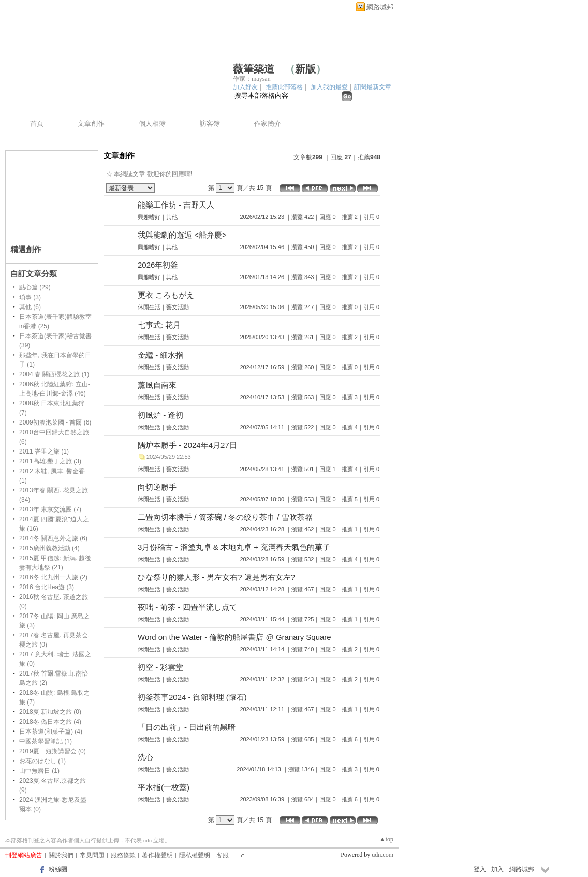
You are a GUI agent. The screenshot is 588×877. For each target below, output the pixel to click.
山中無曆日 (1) (39, 771)
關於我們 (61, 855)
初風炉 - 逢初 (160, 415)
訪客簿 (210, 123)
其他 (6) (30, 307)
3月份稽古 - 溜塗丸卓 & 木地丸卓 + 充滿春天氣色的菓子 (234, 547)
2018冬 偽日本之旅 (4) (50, 722)
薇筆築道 (254, 69)
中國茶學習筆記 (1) (46, 741)
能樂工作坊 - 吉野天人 (176, 205)
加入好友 (245, 87)
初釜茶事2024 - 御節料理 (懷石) (192, 697)
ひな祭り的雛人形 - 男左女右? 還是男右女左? (216, 577)
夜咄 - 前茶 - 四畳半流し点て (187, 607)
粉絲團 (58, 869)
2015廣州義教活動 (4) (49, 548)
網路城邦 (380, 7)
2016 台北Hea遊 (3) (47, 587)
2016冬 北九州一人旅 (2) (53, 577)
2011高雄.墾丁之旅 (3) (50, 461)
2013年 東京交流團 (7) (50, 509)
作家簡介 (268, 123)
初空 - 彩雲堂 (160, 667)
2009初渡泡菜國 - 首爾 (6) (55, 422)
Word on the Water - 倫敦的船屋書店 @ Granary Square (234, 637)
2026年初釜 (158, 265)
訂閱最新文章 (373, 87)
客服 (223, 855)
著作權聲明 (157, 855)
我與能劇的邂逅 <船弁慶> (182, 235)
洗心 (145, 757)
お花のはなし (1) (42, 761)
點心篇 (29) (35, 287)
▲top (386, 839)
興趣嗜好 (149, 217)
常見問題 (92, 855)
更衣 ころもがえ (166, 295)
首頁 (37, 123)
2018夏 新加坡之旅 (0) (50, 712)
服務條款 (123, 855)
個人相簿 (152, 123)
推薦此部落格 (284, 87)
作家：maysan (252, 79)
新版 (305, 69)
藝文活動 (178, 307)
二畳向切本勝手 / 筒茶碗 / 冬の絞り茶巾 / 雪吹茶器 (225, 517)
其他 (172, 217)
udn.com (383, 855)
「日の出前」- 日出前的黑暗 (187, 727)
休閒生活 (149, 307)
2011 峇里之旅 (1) (44, 451)
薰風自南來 (157, 385)
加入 (497, 869)
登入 (480, 869)
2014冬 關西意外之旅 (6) (53, 538)
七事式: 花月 (159, 325)
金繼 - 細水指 (160, 355)
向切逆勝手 (157, 487)
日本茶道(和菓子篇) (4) (51, 732)
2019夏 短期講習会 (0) (53, 751)
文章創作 (91, 123)
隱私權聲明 (195, 855)
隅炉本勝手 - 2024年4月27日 (187, 445)
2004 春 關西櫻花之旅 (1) (54, 374)
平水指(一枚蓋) (164, 787)
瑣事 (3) (30, 297)
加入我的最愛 (329, 87)
